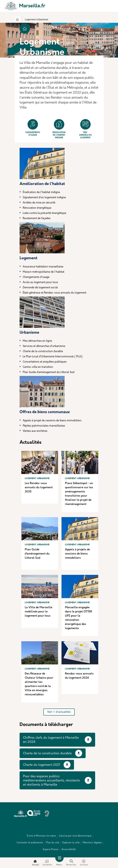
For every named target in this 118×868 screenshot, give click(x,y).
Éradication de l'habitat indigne (59, 129)
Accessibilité (69, 849)
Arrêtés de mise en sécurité (39, 203)
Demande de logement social (40, 288)
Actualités (47, 863)
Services (84, 863)
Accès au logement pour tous (40, 282)
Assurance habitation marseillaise (43, 267)
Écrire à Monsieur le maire (41, 836)
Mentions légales (92, 843)
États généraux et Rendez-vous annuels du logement (54, 293)
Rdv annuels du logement (85, 129)
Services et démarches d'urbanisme (44, 346)
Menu (59, 863)
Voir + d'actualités (59, 712)
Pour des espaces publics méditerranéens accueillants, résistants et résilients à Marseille (51, 781)
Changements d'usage (33, 128)
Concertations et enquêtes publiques (45, 362)
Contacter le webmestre (30, 843)
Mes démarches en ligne (37, 341)
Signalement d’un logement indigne (44, 198)
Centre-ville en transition (38, 367)
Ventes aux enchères (35, 431)
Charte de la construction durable (43, 351)
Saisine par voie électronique (75, 836)
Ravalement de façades (37, 218)
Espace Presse (51, 849)
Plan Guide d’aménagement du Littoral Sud (49, 372)
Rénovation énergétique (37, 208)
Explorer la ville (71, 843)
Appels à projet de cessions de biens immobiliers (52, 421)
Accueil (36, 863)
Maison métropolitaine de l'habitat (43, 272)
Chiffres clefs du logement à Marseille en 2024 (51, 740)
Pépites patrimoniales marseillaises (44, 426)
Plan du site (53, 843)
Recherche (71, 863)
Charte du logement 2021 (42, 765)
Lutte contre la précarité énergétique (44, 213)
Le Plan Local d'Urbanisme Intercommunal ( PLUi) (53, 357)
